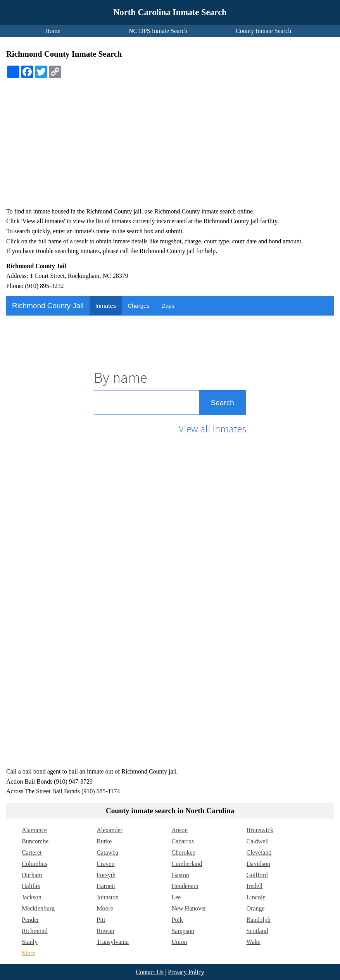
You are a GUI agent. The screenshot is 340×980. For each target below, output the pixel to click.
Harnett (106, 886)
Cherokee (183, 853)
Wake (254, 942)
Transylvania (113, 942)
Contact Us (150, 972)
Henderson (185, 886)
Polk (177, 920)
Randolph (259, 920)
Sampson (183, 931)
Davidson (258, 864)
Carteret (32, 853)
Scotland (257, 931)
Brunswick (260, 830)
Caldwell (258, 841)
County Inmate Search (263, 31)
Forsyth (106, 875)
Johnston (108, 897)
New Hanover (189, 908)
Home (53, 31)
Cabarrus (183, 841)
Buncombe (35, 841)
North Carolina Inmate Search (170, 12)
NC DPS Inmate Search (158, 31)
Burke (104, 841)
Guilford (257, 875)
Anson (179, 830)
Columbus (35, 864)
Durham (32, 875)
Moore (105, 908)
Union (179, 942)
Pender (30, 920)
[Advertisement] (170, 147)
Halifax (31, 886)
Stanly (30, 942)
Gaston (180, 875)
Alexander (110, 830)
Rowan (105, 931)
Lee (176, 897)
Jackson (32, 897)
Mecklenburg (38, 908)
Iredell (255, 886)
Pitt (101, 920)
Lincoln (256, 897)
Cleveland (259, 853)
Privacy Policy (186, 972)
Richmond (35, 931)
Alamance (34, 830)
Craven (105, 864)
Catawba (107, 853)
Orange (256, 908)
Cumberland (187, 864)
